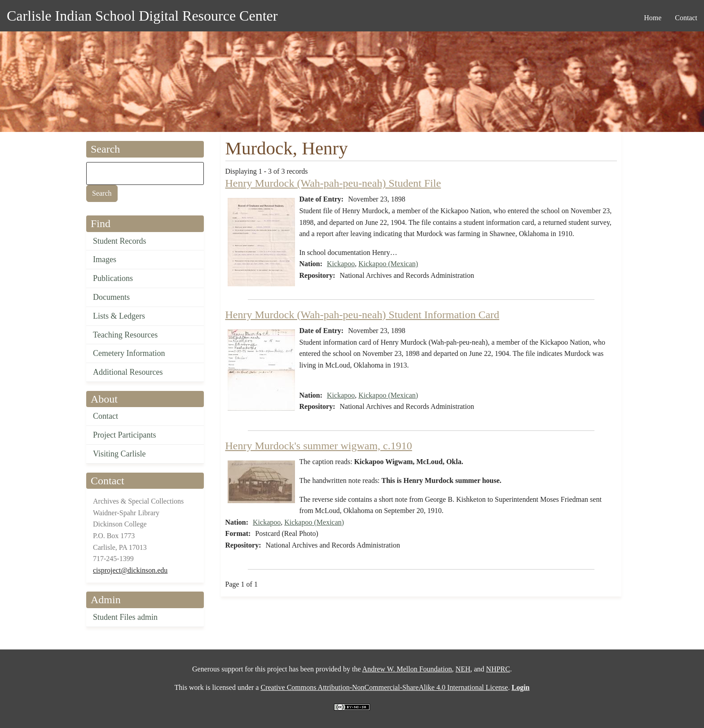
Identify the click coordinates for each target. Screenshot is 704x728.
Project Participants (124, 435)
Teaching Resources (125, 335)
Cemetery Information (129, 353)
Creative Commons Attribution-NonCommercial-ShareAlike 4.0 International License (384, 687)
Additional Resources (128, 372)
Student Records (120, 241)
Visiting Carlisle (119, 454)
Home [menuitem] (653, 18)
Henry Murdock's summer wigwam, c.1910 (319, 446)
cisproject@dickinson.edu (130, 570)
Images (105, 259)
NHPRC (498, 669)
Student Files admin (125, 617)
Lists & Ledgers (119, 316)
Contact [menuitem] (686, 18)
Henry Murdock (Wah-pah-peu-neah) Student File (333, 183)
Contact (106, 416)
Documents (111, 297)
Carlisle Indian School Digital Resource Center (142, 16)
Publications (113, 278)
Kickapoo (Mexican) (388, 264)
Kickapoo (341, 264)
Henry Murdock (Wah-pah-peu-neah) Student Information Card (363, 315)
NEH (463, 669)
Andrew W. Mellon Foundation (407, 669)
